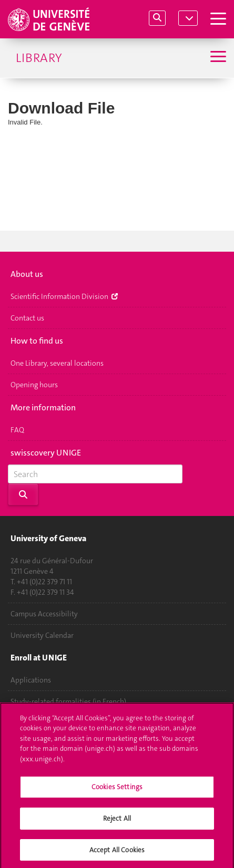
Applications (31, 680)
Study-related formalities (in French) (68, 701)
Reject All (117, 821)
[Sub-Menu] (217, 58)
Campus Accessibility (44, 614)
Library (39, 58)
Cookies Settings (117, 789)
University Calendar (42, 635)
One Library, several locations (57, 363)
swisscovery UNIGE (46, 453)
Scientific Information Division (64, 296)
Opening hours (34, 385)
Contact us (27, 318)
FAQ (17, 430)
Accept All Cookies (117, 853)
